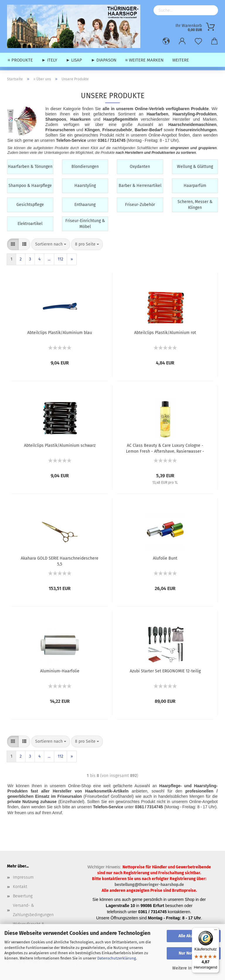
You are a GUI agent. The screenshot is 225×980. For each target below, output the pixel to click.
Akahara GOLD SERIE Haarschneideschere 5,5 (60, 561)
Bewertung (23, 896)
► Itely (49, 60)
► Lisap (74, 60)
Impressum (23, 877)
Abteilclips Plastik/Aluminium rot (165, 333)
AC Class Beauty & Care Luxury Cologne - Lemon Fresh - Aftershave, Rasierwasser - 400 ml (165, 448)
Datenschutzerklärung (117, 958)
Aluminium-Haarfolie (60, 671)
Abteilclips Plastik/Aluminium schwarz (60, 445)
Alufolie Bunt (165, 558)
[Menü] (216, 931)
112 (60, 259)
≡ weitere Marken (144, 60)
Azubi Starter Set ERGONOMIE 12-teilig (165, 671)
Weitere (181, 60)
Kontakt (20, 887)
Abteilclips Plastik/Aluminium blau (60, 333)
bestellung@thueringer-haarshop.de (149, 885)
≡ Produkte (20, 60)
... (49, 259)
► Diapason (104, 60)
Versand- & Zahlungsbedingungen (33, 910)
